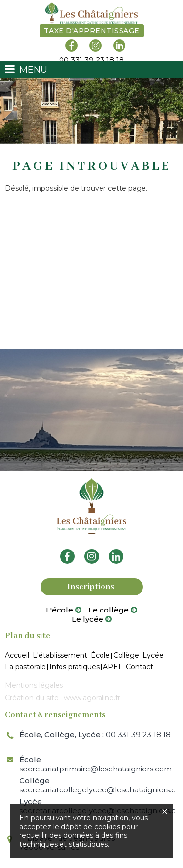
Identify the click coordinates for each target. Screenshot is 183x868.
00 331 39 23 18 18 (95, 735)
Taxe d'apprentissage (92, 31)
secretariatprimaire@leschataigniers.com (96, 764)
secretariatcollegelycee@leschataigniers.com (98, 785)
